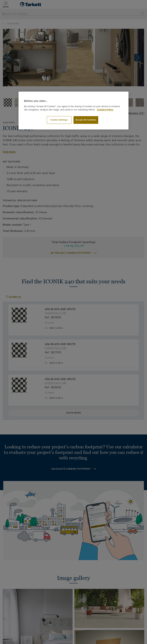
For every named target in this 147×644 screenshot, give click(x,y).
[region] (73, 111)
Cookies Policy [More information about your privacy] (105, 110)
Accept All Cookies (86, 120)
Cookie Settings (59, 120)
